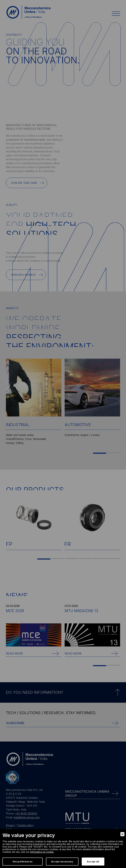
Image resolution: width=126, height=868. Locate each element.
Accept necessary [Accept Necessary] (62, 862)
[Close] (122, 834)
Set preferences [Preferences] (23, 862)
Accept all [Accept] (93, 862)
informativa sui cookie (42, 852)
